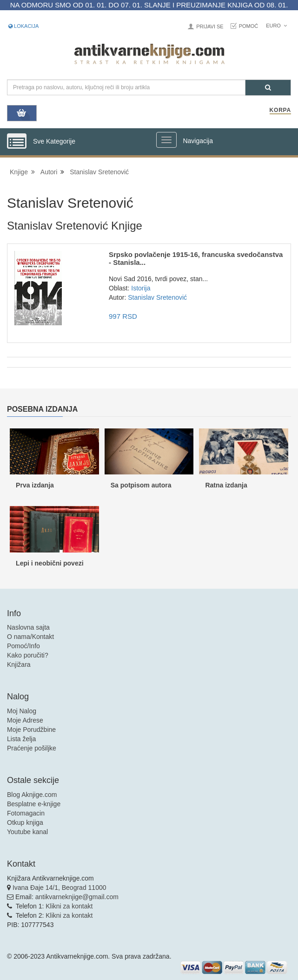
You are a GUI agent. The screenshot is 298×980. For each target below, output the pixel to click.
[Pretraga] (268, 88)
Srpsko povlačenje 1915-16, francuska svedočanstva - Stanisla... (196, 258)
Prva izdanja (35, 485)
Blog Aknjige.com (32, 795)
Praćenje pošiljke (32, 748)
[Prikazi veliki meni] (166, 140)
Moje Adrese (25, 720)
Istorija (141, 288)
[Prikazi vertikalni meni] (17, 142)
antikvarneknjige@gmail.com (77, 897)
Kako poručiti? (28, 655)
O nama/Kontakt (30, 637)
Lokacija (23, 26)
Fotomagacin (26, 813)
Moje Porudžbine (31, 730)
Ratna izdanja (226, 485)
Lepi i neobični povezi (50, 563)
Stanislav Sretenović (99, 172)
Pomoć (249, 26)
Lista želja (21, 739)
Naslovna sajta (28, 627)
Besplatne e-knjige (34, 804)
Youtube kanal (27, 832)
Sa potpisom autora (141, 485)
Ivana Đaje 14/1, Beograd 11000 (60, 888)
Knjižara (19, 664)
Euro (276, 26)
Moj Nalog (22, 711)
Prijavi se (210, 26)
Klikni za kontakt (69, 906)
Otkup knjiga (25, 822)
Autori (49, 172)
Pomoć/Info (23, 646)
